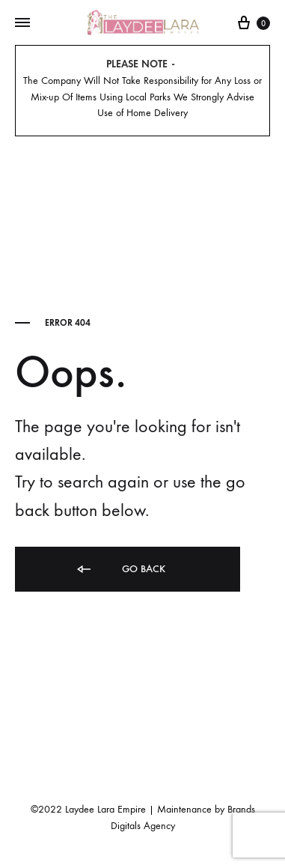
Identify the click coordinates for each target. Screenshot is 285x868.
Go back (120, 570)
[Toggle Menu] (22, 23)
